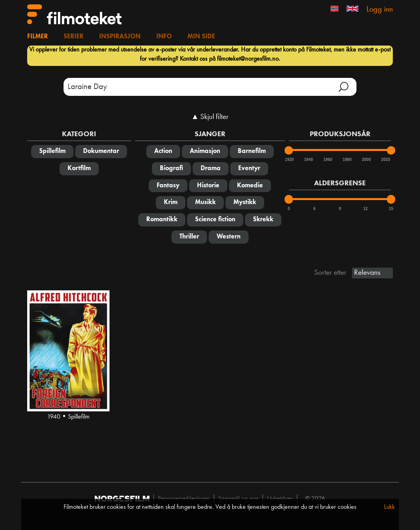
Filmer (38, 37)
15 (391, 209)
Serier (74, 37)
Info (164, 37)
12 (365, 209)
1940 (308, 160)
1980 (347, 160)
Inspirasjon (120, 37)
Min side (201, 37)
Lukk (389, 507)
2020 (385, 160)
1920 (289, 160)
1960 (327, 160)
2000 (366, 160)
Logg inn (380, 10)
